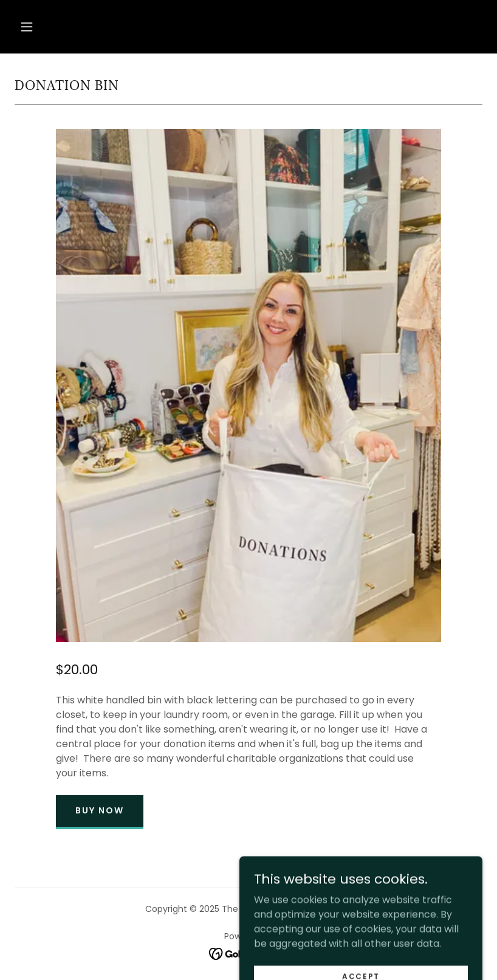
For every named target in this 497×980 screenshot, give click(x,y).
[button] (27, 27)
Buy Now (100, 810)
